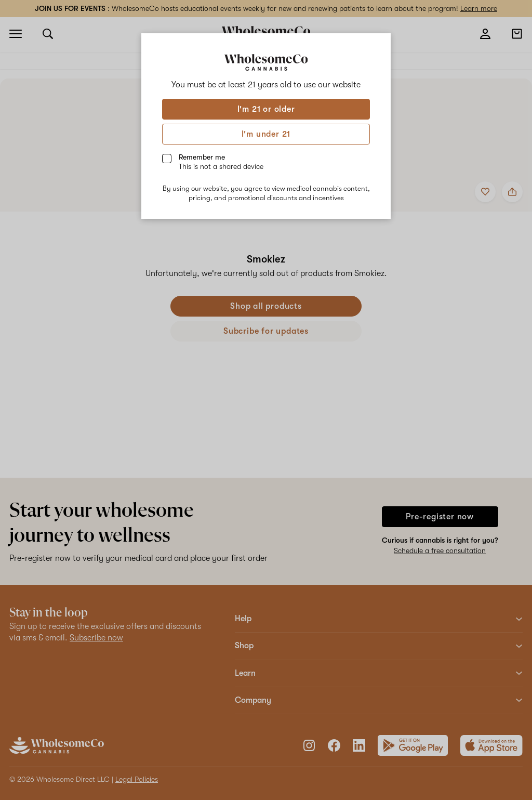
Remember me (221, 162)
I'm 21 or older (266, 109)
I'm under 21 (266, 134)
